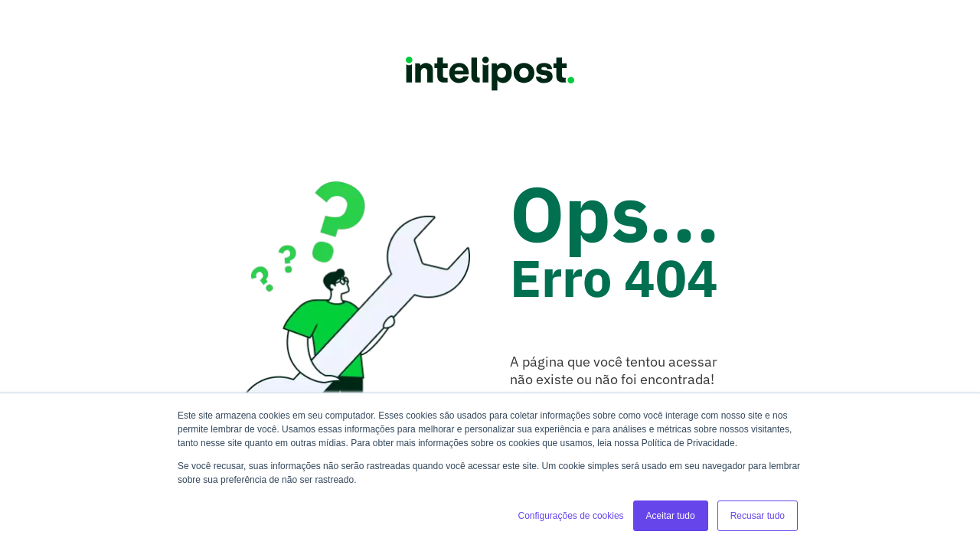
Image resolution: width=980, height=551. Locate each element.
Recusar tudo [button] (758, 516)
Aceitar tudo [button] (671, 516)
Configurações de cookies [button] (570, 516)
